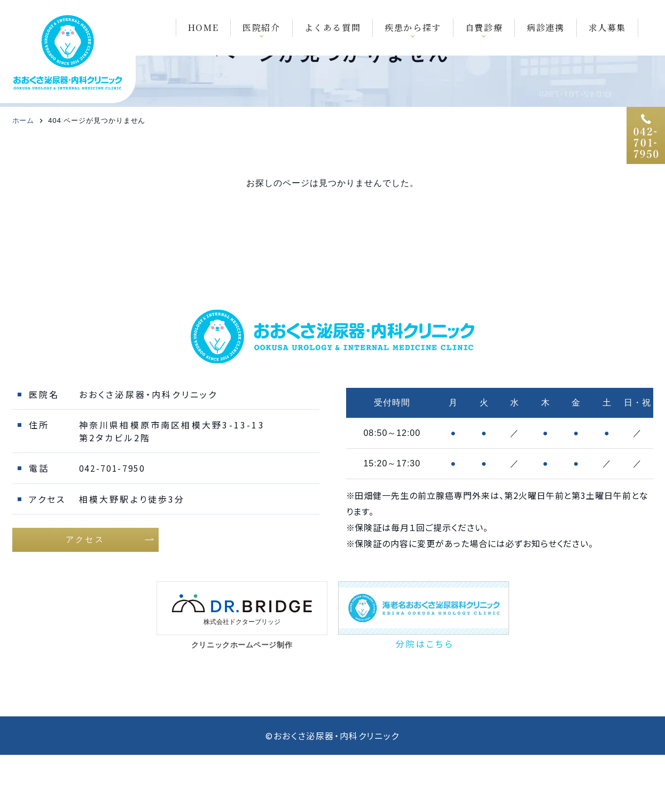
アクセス (85, 595)
